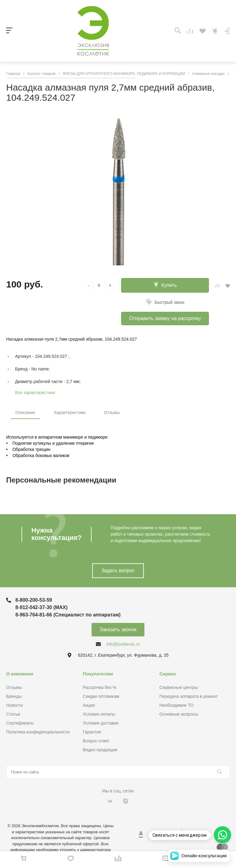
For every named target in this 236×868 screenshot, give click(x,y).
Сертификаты (20, 723)
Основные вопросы (179, 714)
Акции (89, 705)
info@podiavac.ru (123, 644)
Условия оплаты (99, 714)
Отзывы (112, 412)
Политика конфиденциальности (38, 732)
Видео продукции (100, 750)
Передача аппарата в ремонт (189, 696)
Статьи (13, 714)
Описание (25, 412)
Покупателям (98, 674)
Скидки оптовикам (101, 696)
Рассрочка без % (99, 687)
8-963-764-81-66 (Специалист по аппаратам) (68, 615)
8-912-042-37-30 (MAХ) (41, 607)
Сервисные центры (179, 687)
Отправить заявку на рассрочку (165, 318)
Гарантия (92, 732)
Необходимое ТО (177, 705)
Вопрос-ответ (96, 741)
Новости (14, 705)
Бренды (14, 696)
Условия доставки (100, 723)
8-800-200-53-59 (34, 600)
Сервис (168, 674)
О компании (20, 674)
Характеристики (69, 412)
